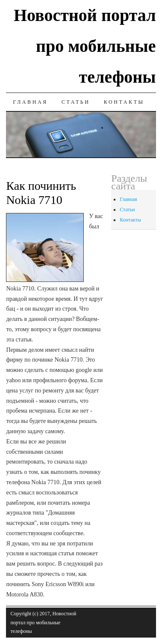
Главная (30, 102)
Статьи (76, 102)
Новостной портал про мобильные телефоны (85, 46)
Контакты (124, 102)
